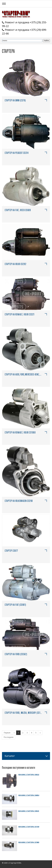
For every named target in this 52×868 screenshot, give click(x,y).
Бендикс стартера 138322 (29, 775)
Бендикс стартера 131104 (29, 827)
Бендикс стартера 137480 (29, 842)
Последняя (8, 737)
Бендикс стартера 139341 (29, 811)
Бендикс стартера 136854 (29, 795)
